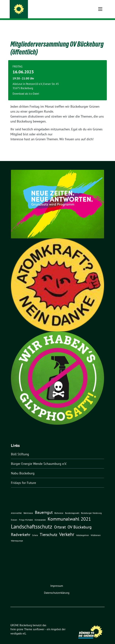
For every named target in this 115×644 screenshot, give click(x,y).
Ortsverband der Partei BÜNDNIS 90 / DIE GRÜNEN (60, 13)
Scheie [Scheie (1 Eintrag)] (35, 530)
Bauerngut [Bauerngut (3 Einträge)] (44, 507)
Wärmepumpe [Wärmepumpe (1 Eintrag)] (17, 535)
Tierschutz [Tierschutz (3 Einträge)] (49, 529)
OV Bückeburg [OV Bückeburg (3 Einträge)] (80, 521)
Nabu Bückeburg (23, 468)
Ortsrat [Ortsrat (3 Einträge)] (60, 521)
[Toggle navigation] (100, 26)
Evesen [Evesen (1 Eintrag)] (14, 514)
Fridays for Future (23, 477)
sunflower (39, 624)
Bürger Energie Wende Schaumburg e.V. (39, 458)
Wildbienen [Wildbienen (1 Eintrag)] (96, 530)
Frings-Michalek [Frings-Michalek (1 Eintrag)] (26, 514)
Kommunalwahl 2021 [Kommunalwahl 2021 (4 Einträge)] (69, 513)
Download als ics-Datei (26, 88)
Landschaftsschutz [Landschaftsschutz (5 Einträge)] (32, 521)
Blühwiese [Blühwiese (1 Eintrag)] (59, 507)
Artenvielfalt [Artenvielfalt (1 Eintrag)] (16, 507)
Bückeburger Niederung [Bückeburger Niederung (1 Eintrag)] (91, 507)
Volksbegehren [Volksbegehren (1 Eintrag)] (83, 530)
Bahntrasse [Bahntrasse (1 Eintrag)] (28, 507)
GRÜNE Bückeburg (37, 8)
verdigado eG (18, 628)
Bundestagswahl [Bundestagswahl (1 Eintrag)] (72, 507)
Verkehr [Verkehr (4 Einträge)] (67, 528)
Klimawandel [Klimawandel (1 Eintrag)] (40, 514)
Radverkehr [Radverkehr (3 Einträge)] (21, 529)
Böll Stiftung (20, 448)
